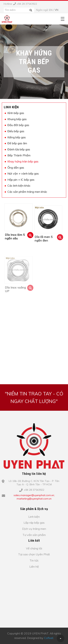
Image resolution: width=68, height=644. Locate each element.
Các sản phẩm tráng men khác (27, 192)
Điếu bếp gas (16, 131)
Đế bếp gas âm (17, 143)
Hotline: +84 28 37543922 (20, 4)
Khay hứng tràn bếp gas (23, 161)
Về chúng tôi (34, 548)
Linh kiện (11, 107)
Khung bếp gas (17, 119)
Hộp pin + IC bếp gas (21, 180)
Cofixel (49, 638)
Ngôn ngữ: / (47, 10)
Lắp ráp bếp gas (34, 523)
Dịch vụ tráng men (34, 529)
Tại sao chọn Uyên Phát (34, 554)
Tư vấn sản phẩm (34, 535)
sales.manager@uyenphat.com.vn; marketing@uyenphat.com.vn (34, 497)
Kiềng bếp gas (17, 137)
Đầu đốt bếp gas (18, 125)
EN (51, 10)
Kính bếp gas (16, 113)
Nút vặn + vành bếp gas (23, 173)
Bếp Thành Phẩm (19, 155)
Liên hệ (34, 567)
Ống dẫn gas (16, 168)
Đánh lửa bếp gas (19, 149)
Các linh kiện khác (19, 186)
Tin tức (34, 560)
